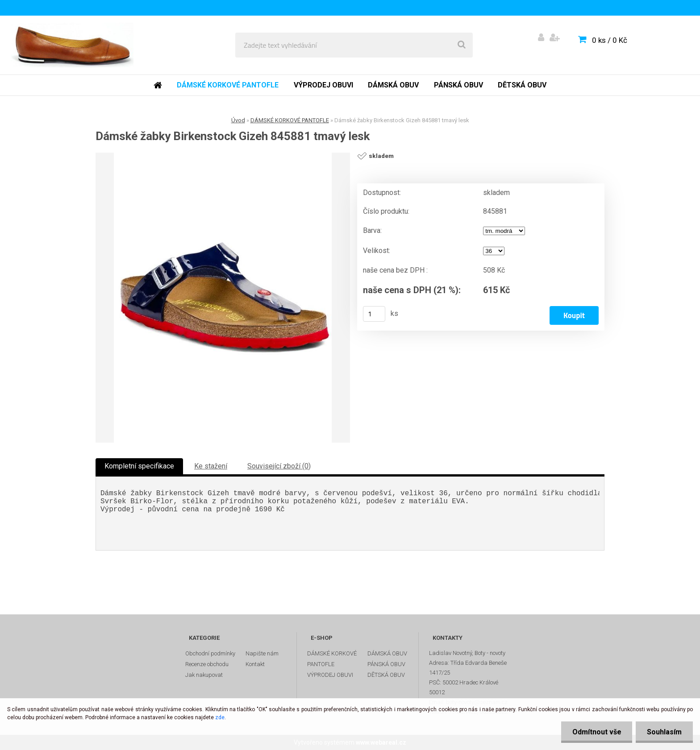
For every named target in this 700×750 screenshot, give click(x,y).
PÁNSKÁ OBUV (386, 664)
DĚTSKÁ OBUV (386, 675)
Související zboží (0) (279, 466)
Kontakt (255, 664)
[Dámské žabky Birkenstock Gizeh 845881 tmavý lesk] (223, 298)
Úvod (238, 120)
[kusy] (374, 314)
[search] (462, 45)
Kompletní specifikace (139, 466)
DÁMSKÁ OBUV (387, 653)
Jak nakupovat (204, 675)
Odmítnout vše (596, 732)
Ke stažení (211, 466)
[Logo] (72, 45)
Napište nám (262, 653)
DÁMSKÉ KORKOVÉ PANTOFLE (290, 120)
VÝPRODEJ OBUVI (330, 675)
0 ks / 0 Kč (610, 40)
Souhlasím (664, 732)
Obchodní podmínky (210, 653)
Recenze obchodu (207, 664)
